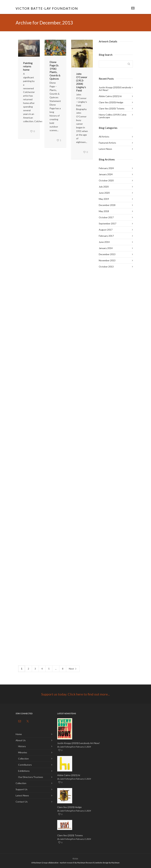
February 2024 (106, 168)
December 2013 (107, 254)
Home (19, 734)
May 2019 (104, 199)
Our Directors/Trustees (31, 777)
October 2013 (106, 267)
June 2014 (104, 242)
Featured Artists (107, 143)
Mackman (115, 863)
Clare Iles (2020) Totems (112, 108)
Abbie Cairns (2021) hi (110, 96)
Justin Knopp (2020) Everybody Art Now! (115, 89)
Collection (23, 759)
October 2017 (106, 217)
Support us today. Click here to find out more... (75, 694)
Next (73, 669)
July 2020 (104, 187)
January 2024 (106, 174)
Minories (23, 752)
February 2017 (106, 236)
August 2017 (106, 230)
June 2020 (104, 193)
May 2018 (104, 211)
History (22, 746)
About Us (21, 740)
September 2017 (108, 223)
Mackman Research (86, 863)
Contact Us (22, 802)
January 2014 (106, 248)
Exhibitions (24, 771)
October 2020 (106, 180)
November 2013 (107, 260)
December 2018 (107, 205)
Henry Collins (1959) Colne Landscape (113, 116)
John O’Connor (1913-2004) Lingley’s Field (82, 82)
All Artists (104, 137)
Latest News (105, 149)
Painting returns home (28, 66)
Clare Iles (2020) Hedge (111, 102)
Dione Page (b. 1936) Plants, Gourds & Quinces (55, 70)
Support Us (22, 789)
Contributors (25, 765)
